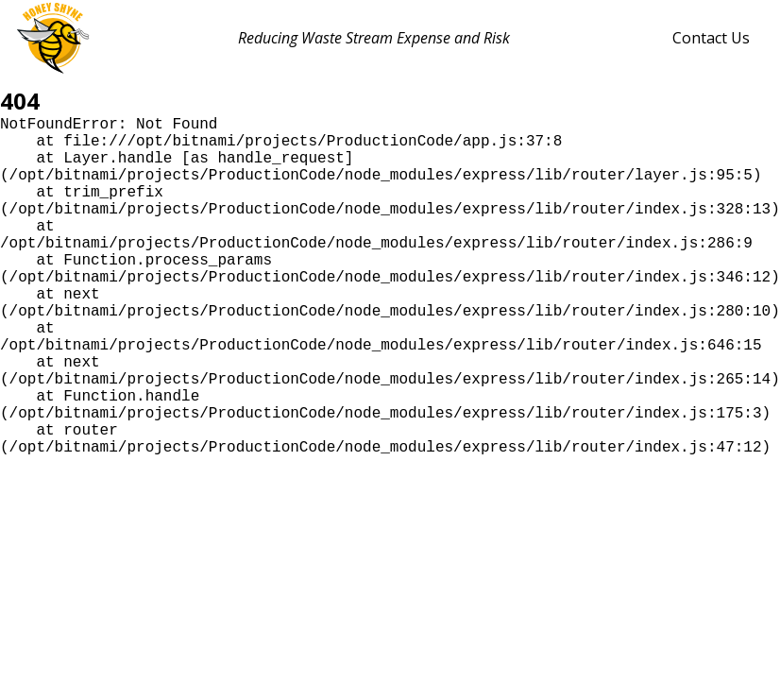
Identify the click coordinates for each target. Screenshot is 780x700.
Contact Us (711, 38)
